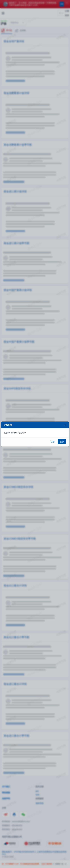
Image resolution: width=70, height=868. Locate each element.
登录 (62, 442)
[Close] (65, 425)
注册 (53, 442)
